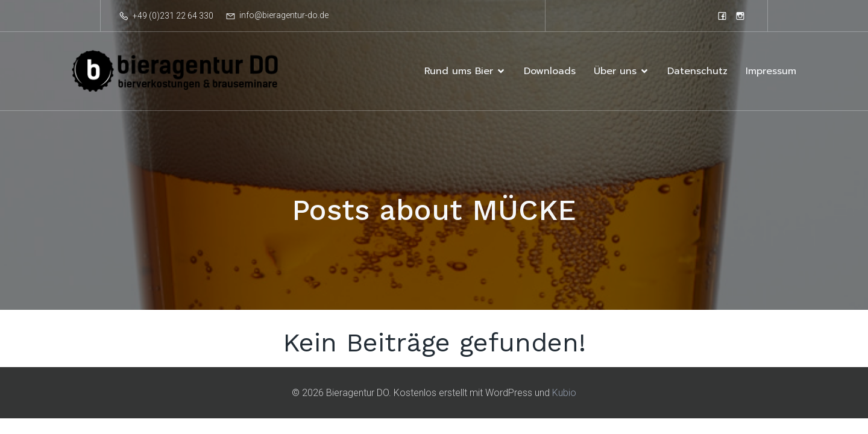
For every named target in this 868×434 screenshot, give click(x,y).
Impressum (771, 71)
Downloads (550, 71)
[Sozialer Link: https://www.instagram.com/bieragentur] (740, 16)
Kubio (564, 393)
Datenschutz (697, 71)
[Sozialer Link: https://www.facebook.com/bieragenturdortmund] (722, 16)
